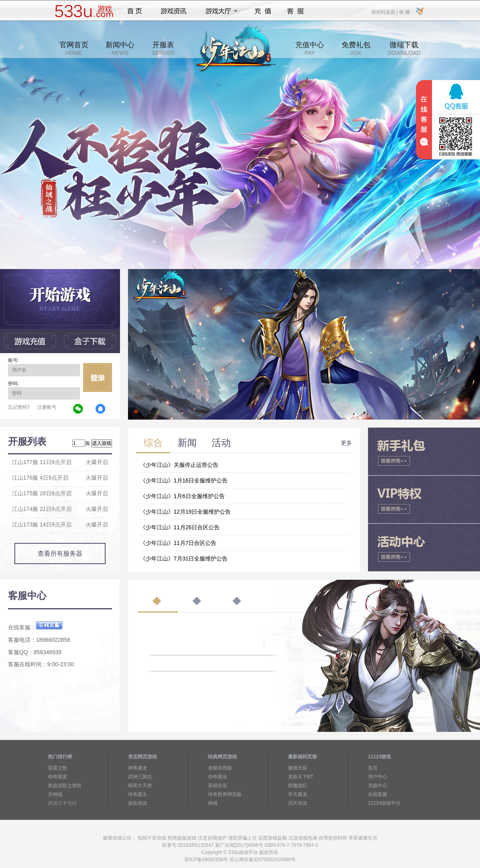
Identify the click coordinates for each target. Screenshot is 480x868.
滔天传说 (298, 803)
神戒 (213, 803)
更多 (346, 443)
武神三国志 (140, 777)
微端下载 (404, 48)
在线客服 (378, 794)
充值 (263, 11)
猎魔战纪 (298, 786)
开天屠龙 (298, 794)
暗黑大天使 (140, 786)
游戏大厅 (219, 11)
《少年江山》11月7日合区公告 (178, 543)
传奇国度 (58, 777)
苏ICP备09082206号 (206, 860)
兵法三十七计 (62, 803)
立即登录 (98, 378)
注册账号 (47, 407)
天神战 (55, 794)
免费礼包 (356, 48)
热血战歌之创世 (65, 786)
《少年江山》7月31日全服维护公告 (184, 559)
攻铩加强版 (220, 768)
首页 (135, 11)
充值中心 (310, 48)
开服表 (163, 48)
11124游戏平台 (384, 803)
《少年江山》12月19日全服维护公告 (185, 512)
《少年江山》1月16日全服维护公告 (184, 480)
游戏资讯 (174, 11)
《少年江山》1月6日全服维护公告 (182, 496)
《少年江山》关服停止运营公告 (179, 465)
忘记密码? (19, 407)
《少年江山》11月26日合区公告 (180, 527)
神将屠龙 (138, 768)
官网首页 (74, 48)
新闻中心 (120, 48)
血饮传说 (138, 803)
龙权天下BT (301, 777)
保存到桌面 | (385, 12)
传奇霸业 (218, 777)
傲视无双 (298, 768)
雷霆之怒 (58, 768)
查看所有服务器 (60, 554)
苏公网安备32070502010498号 (263, 860)
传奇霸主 (138, 794)
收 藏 (404, 12)
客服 (296, 11)
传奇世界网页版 (225, 794)
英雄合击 (218, 786)
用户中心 (378, 777)
